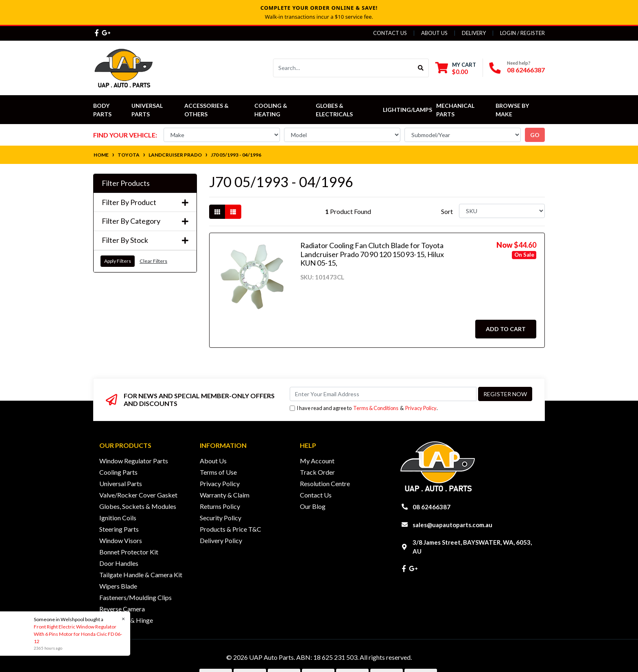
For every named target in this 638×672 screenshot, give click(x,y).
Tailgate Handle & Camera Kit (141, 575)
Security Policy (221, 518)
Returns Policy (220, 506)
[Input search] (343, 68)
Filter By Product (145, 202)
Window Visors (121, 540)
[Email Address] (383, 394)
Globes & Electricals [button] (334, 110)
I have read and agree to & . (364, 408)
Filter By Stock (145, 240)
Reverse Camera (122, 609)
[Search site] (421, 68)
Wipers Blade (118, 586)
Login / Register (522, 33)
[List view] (233, 212)
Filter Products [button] (126, 183)
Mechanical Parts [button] (456, 110)
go (535, 135)
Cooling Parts (118, 472)
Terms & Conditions (376, 408)
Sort (447, 211)
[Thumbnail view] (217, 212)
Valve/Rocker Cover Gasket (138, 495)
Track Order (317, 472)
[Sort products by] (502, 211)
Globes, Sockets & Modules (138, 506)
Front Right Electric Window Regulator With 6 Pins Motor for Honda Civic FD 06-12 (78, 634)
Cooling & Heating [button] (271, 110)
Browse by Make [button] (513, 110)
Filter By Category (145, 221)
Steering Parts (119, 529)
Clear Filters (153, 261)
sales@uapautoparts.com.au (452, 525)
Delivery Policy (221, 540)
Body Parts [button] (102, 110)
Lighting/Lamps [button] (407, 110)
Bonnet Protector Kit (129, 552)
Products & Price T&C (231, 529)
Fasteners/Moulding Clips (135, 597)
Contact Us (390, 33)
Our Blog (313, 506)
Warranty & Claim (225, 495)
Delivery (474, 33)
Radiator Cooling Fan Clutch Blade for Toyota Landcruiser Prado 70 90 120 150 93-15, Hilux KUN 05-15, (372, 254)
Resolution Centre (325, 483)
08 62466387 (526, 70)
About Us (434, 33)
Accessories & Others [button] (207, 110)
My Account (317, 461)
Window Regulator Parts (134, 461)
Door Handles (119, 563)
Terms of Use (218, 472)
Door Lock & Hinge (126, 620)
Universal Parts (148, 110)
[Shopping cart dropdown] (456, 68)
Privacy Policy (421, 408)
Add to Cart (506, 329)
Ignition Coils (118, 518)
